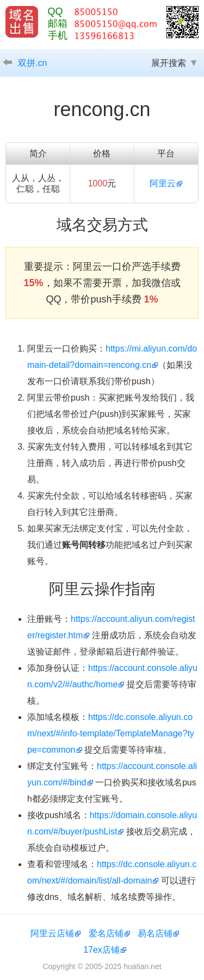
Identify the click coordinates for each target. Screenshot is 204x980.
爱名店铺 (106, 933)
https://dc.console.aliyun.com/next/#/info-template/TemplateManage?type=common (111, 733)
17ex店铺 (101, 950)
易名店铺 (155, 933)
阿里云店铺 (52, 933)
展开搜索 (169, 63)
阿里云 (163, 183)
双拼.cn (32, 63)
